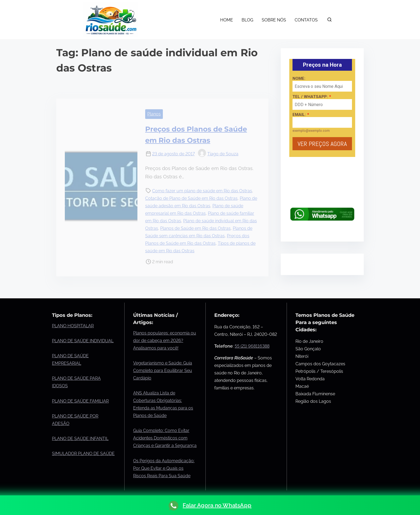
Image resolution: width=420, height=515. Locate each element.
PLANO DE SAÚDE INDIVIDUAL (83, 341)
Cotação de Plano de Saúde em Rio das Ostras (191, 198)
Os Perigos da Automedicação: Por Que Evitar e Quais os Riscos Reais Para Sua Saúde (164, 468)
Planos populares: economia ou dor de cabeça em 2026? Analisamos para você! (165, 341)
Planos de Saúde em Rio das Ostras (195, 228)
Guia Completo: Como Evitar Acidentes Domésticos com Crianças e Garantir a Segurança (165, 438)
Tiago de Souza (218, 154)
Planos (154, 114)
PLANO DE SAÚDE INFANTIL (80, 439)
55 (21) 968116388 (252, 346)
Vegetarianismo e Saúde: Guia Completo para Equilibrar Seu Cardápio (163, 371)
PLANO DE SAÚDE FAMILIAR (80, 401)
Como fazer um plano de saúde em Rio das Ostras (202, 191)
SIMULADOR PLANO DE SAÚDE (83, 454)
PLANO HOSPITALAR (73, 326)
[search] (329, 21)
